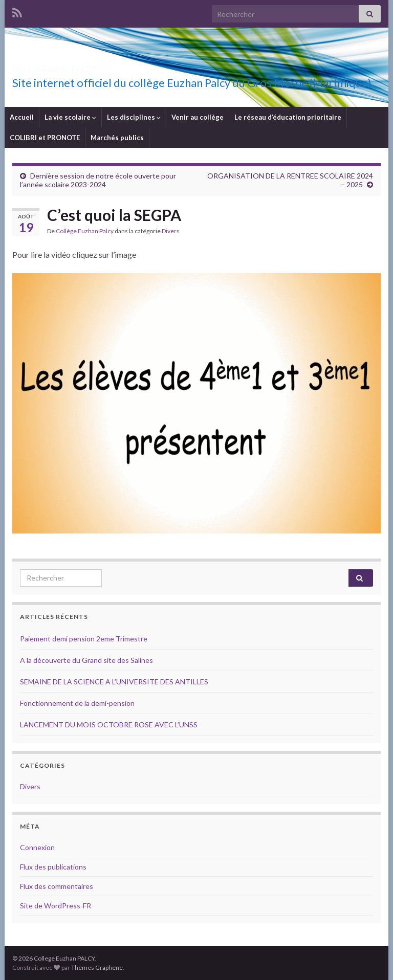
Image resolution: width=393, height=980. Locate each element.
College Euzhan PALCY (88, 66)
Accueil (22, 117)
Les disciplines (134, 117)
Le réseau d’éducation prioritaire (288, 117)
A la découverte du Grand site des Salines (86, 660)
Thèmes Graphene (97, 967)
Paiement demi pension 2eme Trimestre (84, 639)
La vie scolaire (70, 117)
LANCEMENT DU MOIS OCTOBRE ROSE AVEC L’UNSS (109, 725)
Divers (171, 231)
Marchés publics (117, 138)
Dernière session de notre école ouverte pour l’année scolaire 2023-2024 (98, 180)
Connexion (37, 847)
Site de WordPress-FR (56, 906)
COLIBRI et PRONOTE (45, 138)
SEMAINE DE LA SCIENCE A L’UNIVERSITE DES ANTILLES (114, 682)
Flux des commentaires (57, 886)
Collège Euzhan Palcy (85, 231)
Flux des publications (53, 867)
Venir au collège (198, 117)
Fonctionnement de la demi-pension (77, 703)
